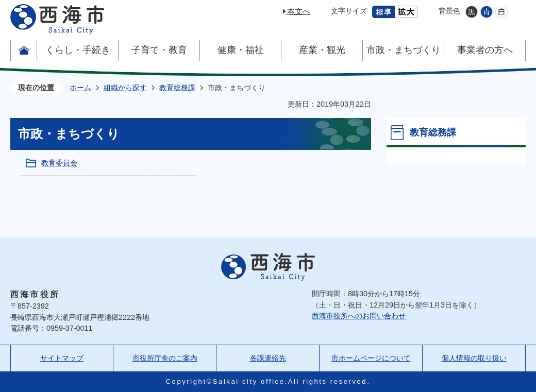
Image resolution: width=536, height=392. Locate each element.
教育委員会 (59, 163)
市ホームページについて (371, 358)
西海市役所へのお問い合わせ (359, 316)
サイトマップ (62, 358)
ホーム (80, 88)
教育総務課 (177, 88)
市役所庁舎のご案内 (165, 358)
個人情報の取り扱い (474, 358)
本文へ (299, 11)
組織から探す (125, 88)
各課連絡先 (268, 358)
